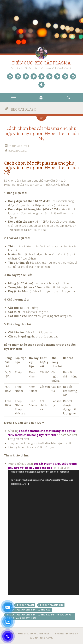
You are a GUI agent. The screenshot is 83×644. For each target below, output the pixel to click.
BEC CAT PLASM (26, 605)
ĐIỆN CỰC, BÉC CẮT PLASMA (41, 63)
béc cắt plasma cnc (52, 605)
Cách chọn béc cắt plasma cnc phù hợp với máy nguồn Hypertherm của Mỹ (41, 134)
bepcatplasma (18, 151)
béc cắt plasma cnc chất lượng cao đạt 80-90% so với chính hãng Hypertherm (40, 616)
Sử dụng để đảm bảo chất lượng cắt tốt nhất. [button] (43, 435)
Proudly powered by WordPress (27, 634)
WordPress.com (41, 638)
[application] (44, 532)
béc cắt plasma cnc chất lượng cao (29, 610)
